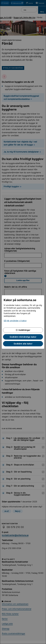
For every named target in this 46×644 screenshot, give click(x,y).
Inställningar (23, 330)
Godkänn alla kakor (23, 344)
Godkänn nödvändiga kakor (23, 337)
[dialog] (23, 322)
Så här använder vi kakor (15, 321)
